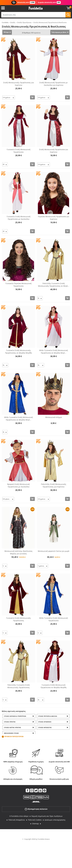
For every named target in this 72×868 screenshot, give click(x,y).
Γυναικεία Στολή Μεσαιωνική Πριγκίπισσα (19, 151)
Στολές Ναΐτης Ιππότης (12, 727)
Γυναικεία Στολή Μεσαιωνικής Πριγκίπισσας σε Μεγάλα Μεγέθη (18, 352)
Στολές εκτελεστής (45, 727)
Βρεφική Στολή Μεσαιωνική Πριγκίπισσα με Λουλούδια (18, 485)
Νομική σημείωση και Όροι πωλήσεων (47, 816)
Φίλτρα (6, 32)
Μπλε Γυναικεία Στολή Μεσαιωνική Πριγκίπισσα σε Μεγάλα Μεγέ (54, 352)
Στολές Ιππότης (10, 722)
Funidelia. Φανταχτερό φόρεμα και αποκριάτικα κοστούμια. (36, 8)
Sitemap (35, 824)
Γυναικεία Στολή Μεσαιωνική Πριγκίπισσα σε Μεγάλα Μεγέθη (54, 686)
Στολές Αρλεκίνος (45, 722)
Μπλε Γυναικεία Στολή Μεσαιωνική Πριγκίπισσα (54, 619)
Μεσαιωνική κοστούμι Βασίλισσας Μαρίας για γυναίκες (18, 552)
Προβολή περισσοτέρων (14, 737)
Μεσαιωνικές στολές (11, 733)
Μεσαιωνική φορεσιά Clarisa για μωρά (54, 551)
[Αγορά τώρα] (32, 97)
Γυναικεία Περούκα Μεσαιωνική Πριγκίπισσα (18, 285)
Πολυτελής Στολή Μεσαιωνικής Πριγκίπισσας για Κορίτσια (54, 485)
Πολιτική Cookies (35, 820)
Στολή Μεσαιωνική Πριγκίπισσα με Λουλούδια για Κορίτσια (54, 84)
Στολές (13, 22)
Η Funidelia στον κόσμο (19, 816)
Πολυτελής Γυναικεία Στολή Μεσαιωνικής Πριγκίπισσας (19, 686)
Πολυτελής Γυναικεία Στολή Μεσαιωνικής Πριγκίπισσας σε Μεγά (54, 285)
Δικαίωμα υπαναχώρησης (55, 820)
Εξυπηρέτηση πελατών (36, 809)
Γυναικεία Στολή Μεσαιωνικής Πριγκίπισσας (18, 619)
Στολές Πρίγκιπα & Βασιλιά (48, 716)
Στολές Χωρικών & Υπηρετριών (15, 716)
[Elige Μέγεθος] (9, 97)
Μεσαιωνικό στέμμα (54, 417)
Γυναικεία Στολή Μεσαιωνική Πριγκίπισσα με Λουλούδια (19, 218)
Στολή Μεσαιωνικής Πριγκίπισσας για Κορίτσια (19, 84)
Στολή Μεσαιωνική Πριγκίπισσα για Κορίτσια (54, 151)
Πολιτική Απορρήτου (17, 820)
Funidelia (5, 22)
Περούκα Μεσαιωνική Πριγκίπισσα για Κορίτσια (54, 218)
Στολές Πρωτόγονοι (24, 22)
